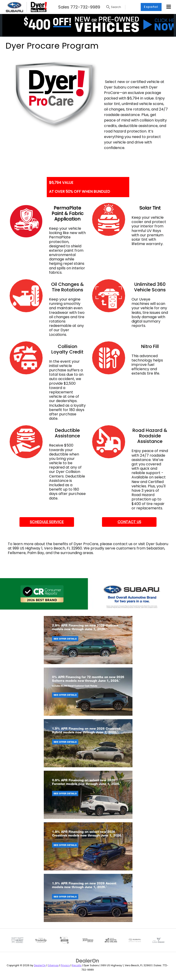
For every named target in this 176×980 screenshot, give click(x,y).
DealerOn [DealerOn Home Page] (40, 965)
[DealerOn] (88, 961)
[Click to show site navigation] (169, 7)
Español (151, 7)
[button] (88, 25)
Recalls (77, 965)
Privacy (65, 965)
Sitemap (53, 965)
